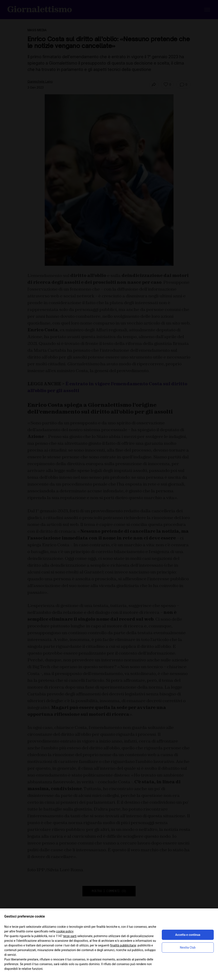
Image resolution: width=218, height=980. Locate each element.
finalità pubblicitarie (123, 945)
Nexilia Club (188, 948)
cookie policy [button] (65, 931)
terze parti (70, 936)
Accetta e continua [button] (188, 935)
